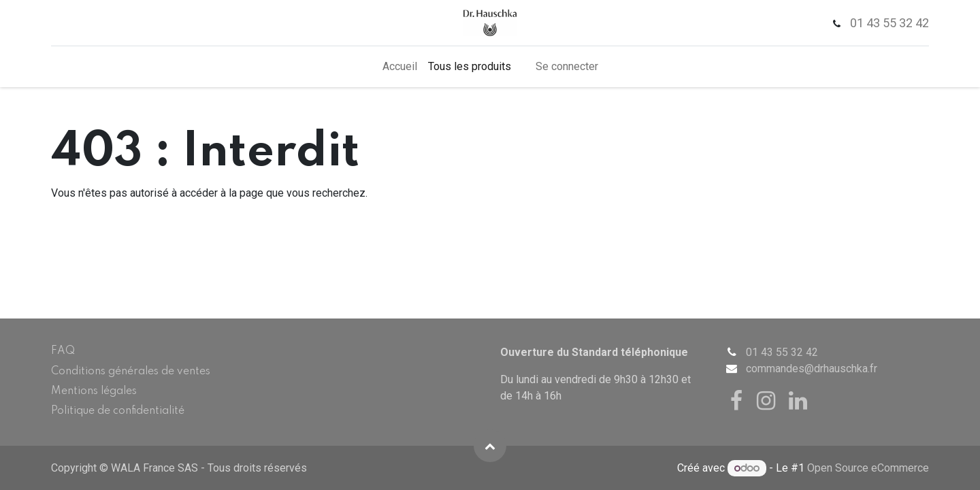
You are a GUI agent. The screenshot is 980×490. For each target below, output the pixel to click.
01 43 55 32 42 (782, 352)
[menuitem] (400, 67)
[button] (490, 446)
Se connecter (567, 66)
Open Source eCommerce (868, 468)
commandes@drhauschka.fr (812, 369)
